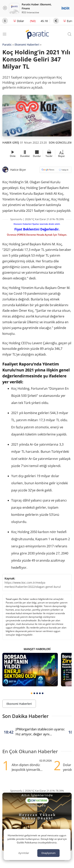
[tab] (32, 693)
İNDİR (65, 8)
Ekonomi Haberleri (27, 45)
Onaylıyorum (48, 853)
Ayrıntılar (24, 853)
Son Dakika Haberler (25, 716)
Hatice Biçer (18, 170)
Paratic (7, 45)
